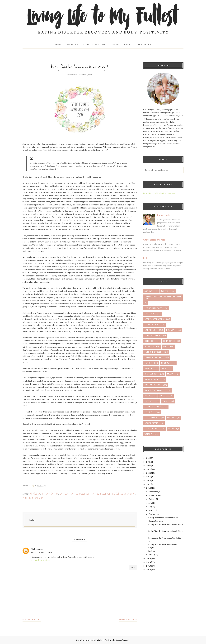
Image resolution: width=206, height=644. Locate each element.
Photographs (164, 215)
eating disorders (34, 498)
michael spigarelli (154, 390)
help (164, 368)
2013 (149, 566)
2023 (149, 466)
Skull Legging (37, 549)
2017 (149, 484)
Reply (133, 567)
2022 (149, 469)
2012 (149, 570)
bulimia (170, 330)
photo (163, 396)
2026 (149, 458)
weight (148, 434)
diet (166, 347)
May (150, 507)
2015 (149, 558)
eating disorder (80, 494)
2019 (149, 477)
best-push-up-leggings (40, 560)
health (148, 368)
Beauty (164, 291)
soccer (171, 418)
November (153, 495)
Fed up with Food (153, 308)
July (150, 503)
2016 (149, 488)
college (64, 494)
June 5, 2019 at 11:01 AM (42, 552)
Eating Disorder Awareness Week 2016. (114, 494)
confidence (169, 341)
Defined (152, 551)
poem (165, 401)
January (152, 555)
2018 (149, 481)
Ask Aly (148, 291)
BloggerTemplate (123, 640)
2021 (149, 473)
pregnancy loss (153, 407)
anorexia (35, 494)
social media (151, 423)
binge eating (151, 325)
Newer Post (33, 619)
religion (149, 412)
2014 (149, 562)
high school (151, 374)
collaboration (50, 494)
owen (147, 396)
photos (148, 401)
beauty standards (154, 319)
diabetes (149, 347)
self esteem (151, 418)
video (171, 429)
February (152, 514)
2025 (149, 462)
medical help (151, 379)
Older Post (127, 619)
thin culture (151, 429)
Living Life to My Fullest (94, 640)
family (148, 363)
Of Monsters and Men (154, 240)
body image (151, 330)
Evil (145, 258)
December (153, 492)
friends (165, 363)
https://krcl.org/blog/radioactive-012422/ (161, 193)
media (170, 374)
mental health (152, 385)
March (151, 510)
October (152, 499)
